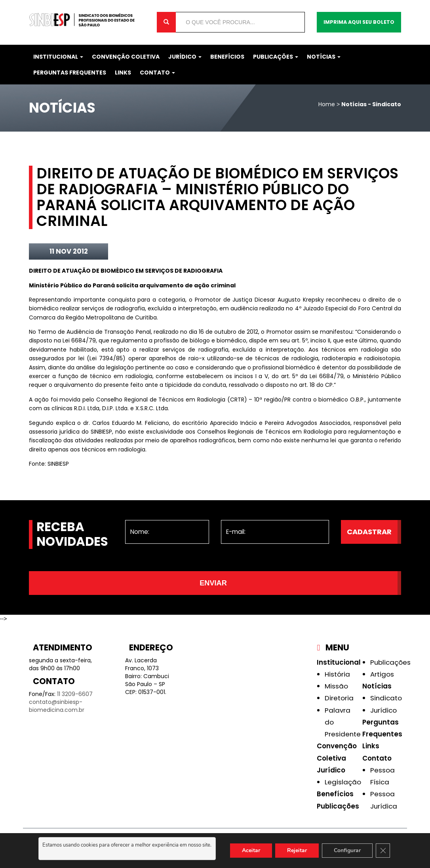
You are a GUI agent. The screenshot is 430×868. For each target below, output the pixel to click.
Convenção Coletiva (126, 57)
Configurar (347, 850)
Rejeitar (297, 850)
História (337, 674)
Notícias (324, 57)
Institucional (58, 57)
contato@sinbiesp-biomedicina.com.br (57, 706)
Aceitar (251, 850)
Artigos (382, 674)
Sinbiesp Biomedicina (87, 20)
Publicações (276, 57)
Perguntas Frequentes (70, 73)
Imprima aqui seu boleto (359, 22)
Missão (336, 686)
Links (123, 73)
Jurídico (185, 57)
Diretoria (339, 698)
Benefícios (227, 57)
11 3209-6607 (75, 694)
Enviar (213, 583)
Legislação (343, 782)
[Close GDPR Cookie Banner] (383, 851)
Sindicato (386, 698)
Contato (157, 73)
